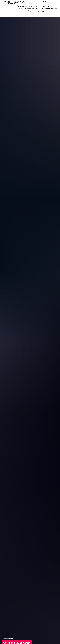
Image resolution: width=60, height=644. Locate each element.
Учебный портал (11, 3)
